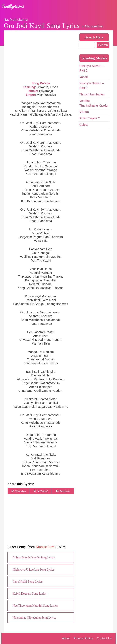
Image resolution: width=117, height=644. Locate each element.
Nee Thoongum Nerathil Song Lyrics (35, 605)
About (66, 638)
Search (103, 45)
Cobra (83, 125)
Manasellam (94, 26)
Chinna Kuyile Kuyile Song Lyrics (34, 557)
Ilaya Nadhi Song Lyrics (27, 581)
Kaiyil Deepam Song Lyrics (30, 593)
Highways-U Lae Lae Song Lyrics (33, 569)
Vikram (84, 112)
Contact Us (104, 638)
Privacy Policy (83, 638)
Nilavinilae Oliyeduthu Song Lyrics (34, 618)
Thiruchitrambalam (92, 94)
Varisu (84, 77)
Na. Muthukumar (16, 20)
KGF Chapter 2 (90, 118)
